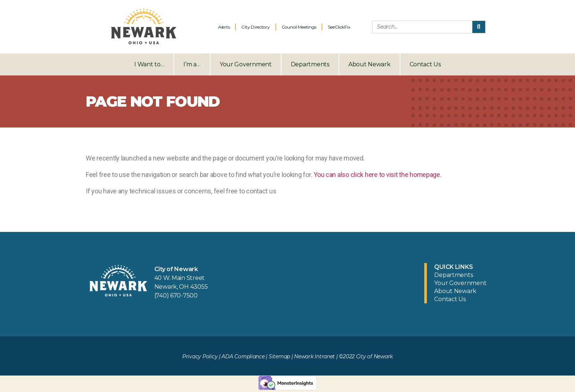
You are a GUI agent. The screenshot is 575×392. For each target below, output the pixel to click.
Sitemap (279, 356)
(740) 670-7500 (176, 295)
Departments (310, 64)
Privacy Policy (200, 356)
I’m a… (192, 64)
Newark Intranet (314, 356)
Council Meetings (299, 27)
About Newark (369, 64)
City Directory (255, 27)
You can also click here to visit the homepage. (378, 175)
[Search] (479, 27)
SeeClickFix (339, 27)
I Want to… (149, 64)
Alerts (224, 27)
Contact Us (425, 64)
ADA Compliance (243, 356)
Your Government (246, 64)
